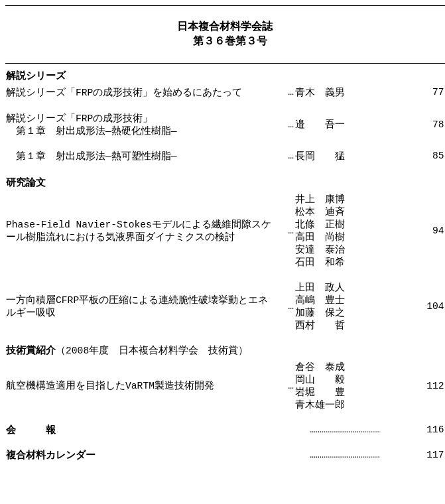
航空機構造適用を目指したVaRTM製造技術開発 (110, 417)
